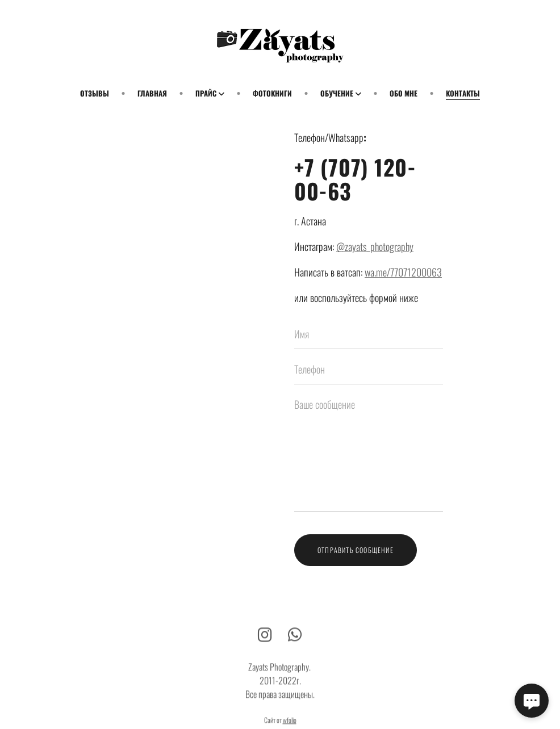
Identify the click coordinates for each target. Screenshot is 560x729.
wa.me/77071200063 (403, 272)
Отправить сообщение (356, 550)
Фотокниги (272, 93)
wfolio (290, 724)
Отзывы (95, 93)
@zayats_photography (375, 246)
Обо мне (404, 93)
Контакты (463, 93)
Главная (152, 93)
